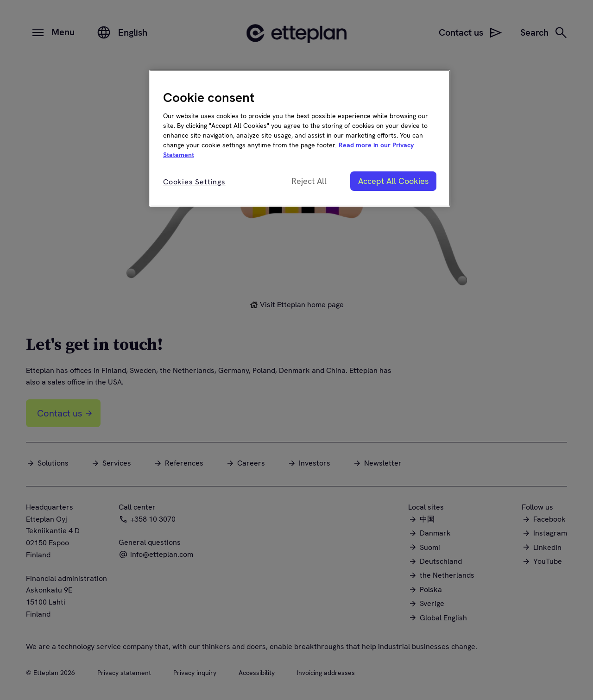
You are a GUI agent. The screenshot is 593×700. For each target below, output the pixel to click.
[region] (300, 138)
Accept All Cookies (393, 181)
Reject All (309, 181)
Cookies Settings (194, 182)
